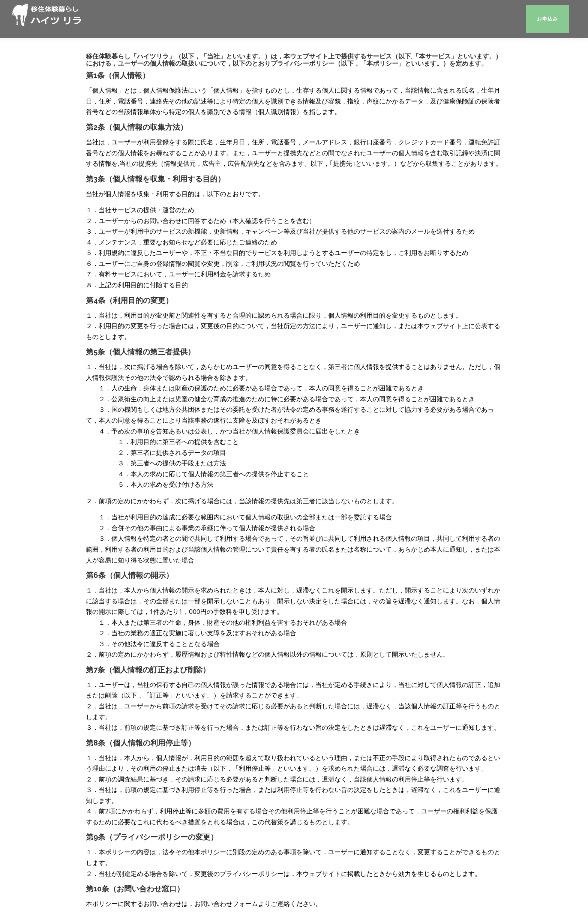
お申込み (547, 19)
